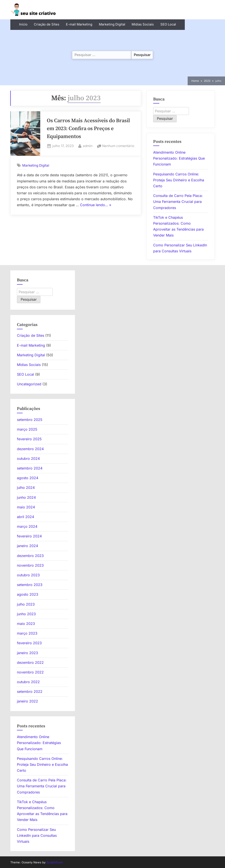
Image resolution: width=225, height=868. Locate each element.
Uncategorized (29, 384)
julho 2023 (26, 604)
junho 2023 (26, 614)
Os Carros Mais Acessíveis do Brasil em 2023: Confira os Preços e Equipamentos (88, 129)
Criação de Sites (47, 24)
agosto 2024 (28, 478)
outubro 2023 (28, 575)
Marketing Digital (112, 24)
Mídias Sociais (143, 24)
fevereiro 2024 (29, 536)
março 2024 (27, 526)
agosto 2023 (28, 594)
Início (23, 24)
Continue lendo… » (96, 205)
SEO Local (168, 24)
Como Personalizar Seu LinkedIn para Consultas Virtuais (37, 835)
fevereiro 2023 (29, 643)
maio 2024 (26, 507)
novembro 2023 (30, 565)
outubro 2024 (28, 459)
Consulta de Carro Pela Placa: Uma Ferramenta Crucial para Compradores (178, 202)
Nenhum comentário (118, 146)
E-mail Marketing (79, 24)
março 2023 (27, 633)
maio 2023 (26, 624)
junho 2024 (26, 497)
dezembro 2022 (30, 662)
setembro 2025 (30, 420)
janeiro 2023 (27, 653)
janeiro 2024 (27, 546)
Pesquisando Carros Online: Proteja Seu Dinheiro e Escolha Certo (179, 180)
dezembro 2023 (30, 556)
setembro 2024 (30, 468)
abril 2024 (25, 517)
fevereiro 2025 (29, 439)
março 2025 (27, 429)
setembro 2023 (30, 585)
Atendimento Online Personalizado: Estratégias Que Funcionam (179, 158)
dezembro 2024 (30, 449)
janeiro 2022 (27, 701)
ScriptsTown (55, 862)
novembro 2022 (30, 672)
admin (88, 146)
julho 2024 (26, 488)
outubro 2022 (28, 682)
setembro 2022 (30, 691)
